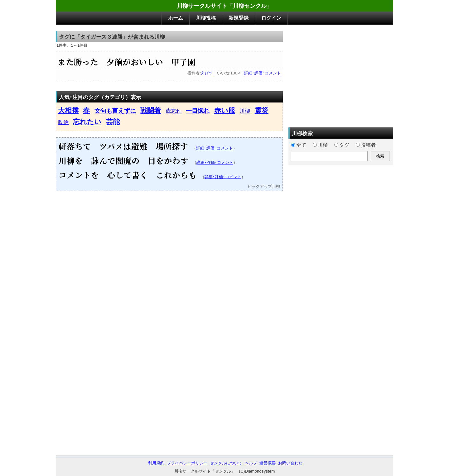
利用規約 (156, 463)
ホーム (176, 18)
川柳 (245, 111)
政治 (63, 122)
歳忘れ (174, 111)
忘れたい (87, 122)
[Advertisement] (341, 74)
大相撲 (68, 110)
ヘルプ (251, 463)
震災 (262, 110)
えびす (207, 73)
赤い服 (225, 110)
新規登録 (239, 18)
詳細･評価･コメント (263, 73)
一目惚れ (198, 111)
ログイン (271, 18)
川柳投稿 (206, 18)
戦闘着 (151, 110)
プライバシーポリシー (187, 463)
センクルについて (226, 463)
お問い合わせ (290, 463)
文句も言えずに (115, 111)
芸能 (113, 122)
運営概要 (268, 463)
